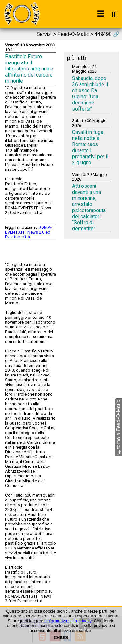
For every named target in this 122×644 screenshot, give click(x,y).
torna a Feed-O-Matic (118, 428)
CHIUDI (61, 637)
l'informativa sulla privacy (68, 621)
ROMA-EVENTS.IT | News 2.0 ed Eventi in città (28, 232)
